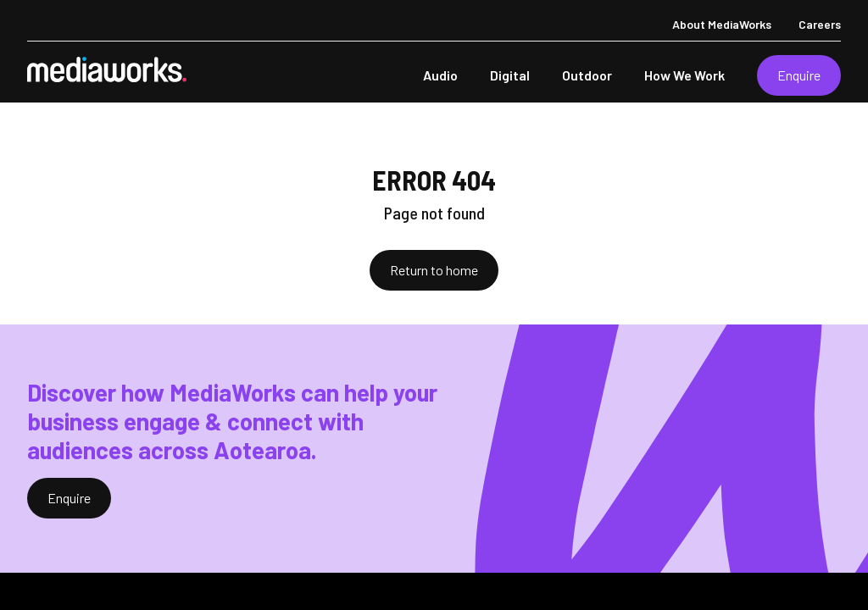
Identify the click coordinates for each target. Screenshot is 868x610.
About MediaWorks (722, 24)
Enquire (799, 75)
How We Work (684, 75)
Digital (510, 75)
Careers (820, 24)
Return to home (434, 270)
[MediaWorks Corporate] (107, 69)
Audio (440, 75)
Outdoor (587, 75)
